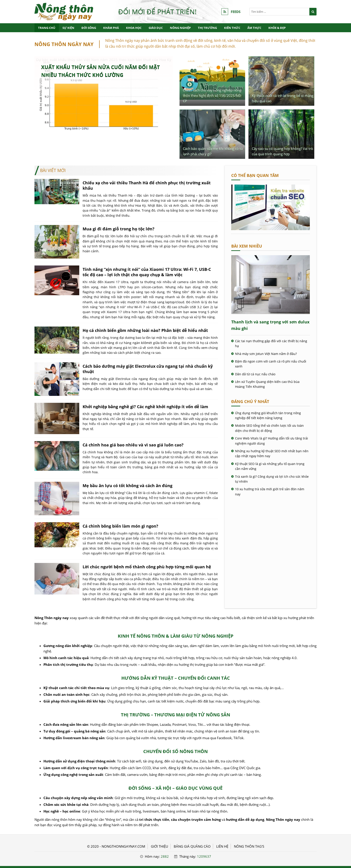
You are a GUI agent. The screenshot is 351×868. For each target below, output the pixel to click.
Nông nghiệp (180, 28)
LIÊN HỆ (222, 846)
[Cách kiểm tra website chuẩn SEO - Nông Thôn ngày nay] (271, 229)
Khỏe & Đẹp (277, 28)
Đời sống (89, 28)
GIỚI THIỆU (159, 846)
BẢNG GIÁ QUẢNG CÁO (192, 846)
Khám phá (111, 28)
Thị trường (207, 28)
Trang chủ (47, 28)
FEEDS (236, 12)
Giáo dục (156, 28)
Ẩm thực (254, 28)
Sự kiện (68, 28)
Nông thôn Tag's (249, 846)
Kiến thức (232, 28)
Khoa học (134, 28)
